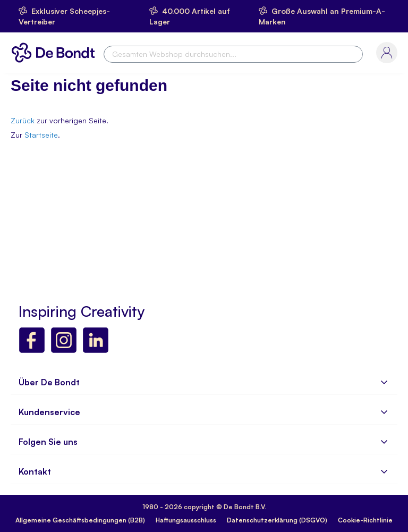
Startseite (41, 135)
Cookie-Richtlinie (365, 520)
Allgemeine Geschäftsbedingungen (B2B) (80, 520)
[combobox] (233, 54)
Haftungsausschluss (186, 520)
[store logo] (56, 53)
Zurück (23, 120)
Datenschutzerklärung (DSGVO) (277, 520)
